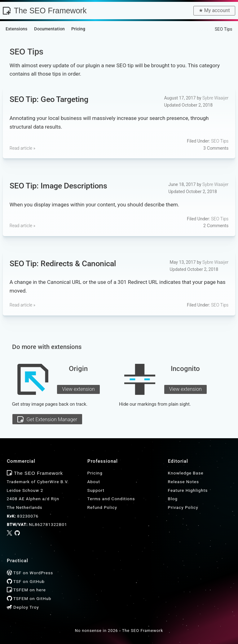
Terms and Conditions (111, 499)
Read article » (22, 148)
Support (96, 490)
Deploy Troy (23, 607)
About (94, 482)
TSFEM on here (26, 590)
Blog (173, 499)
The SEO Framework (45, 11)
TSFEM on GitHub (29, 598)
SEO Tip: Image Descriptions (58, 185)
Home (203, 29)
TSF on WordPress (30, 573)
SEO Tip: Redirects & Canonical (63, 263)
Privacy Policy (183, 507)
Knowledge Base (186, 473)
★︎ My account (214, 10)
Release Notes (184, 482)
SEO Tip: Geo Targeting (49, 99)
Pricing (95, 473)
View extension (78, 389)
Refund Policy (102, 507)
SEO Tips (220, 141)
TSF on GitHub (26, 581)
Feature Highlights (188, 490)
